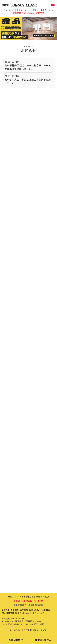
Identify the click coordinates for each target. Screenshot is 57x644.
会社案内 (46, 610)
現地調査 (15, 610)
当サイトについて (23, 613)
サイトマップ (38, 613)
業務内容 (5, 610)
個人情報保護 (8, 613)
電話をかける (43, 640)
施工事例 (24, 610)
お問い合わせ (35, 610)
